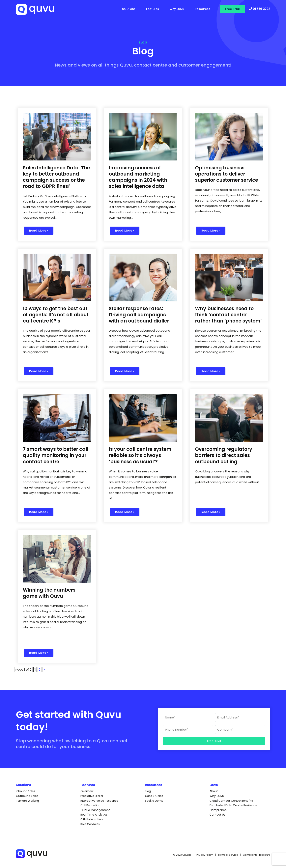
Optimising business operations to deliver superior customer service (227, 174)
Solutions (129, 9)
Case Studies (154, 796)
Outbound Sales (27, 796)
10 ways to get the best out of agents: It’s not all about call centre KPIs (56, 315)
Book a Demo (154, 801)
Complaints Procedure (257, 855)
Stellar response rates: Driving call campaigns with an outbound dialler (139, 315)
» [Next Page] (44, 670)
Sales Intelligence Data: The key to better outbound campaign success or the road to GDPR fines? (56, 177)
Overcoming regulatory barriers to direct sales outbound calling (224, 455)
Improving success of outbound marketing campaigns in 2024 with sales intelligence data (138, 177)
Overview (87, 791)
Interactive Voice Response (99, 801)
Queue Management (95, 810)
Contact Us (217, 815)
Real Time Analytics (94, 815)
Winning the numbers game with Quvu (49, 593)
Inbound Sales (26, 791)
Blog (148, 791)
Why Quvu (177, 9)
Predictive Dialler (92, 796)
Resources (202, 9)
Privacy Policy (205, 855)
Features (153, 9)
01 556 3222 (260, 9)
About (214, 791)
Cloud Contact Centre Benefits (231, 801)
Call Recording (90, 805)
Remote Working (27, 801)
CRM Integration (92, 819)
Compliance (218, 810)
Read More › (39, 231)
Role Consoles (90, 824)
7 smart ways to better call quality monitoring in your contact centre (56, 455)
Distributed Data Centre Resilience (233, 805)
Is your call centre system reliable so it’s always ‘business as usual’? (140, 455)
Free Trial (233, 9)
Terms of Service (228, 855)
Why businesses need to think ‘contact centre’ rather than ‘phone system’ (228, 315)
